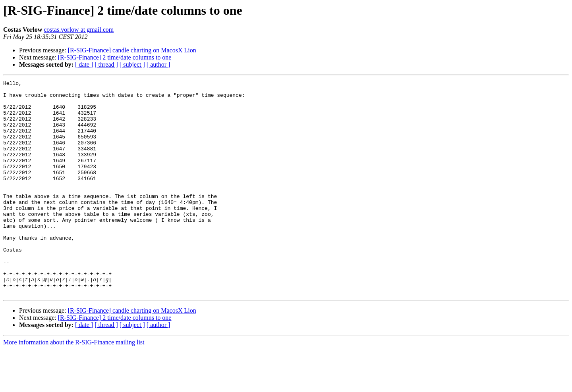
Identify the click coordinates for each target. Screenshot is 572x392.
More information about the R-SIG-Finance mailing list (74, 385)
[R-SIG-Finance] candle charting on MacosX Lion (132, 50)
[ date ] (84, 64)
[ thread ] (106, 64)
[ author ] (158, 64)
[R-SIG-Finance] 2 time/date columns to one (115, 57)
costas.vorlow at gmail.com (79, 30)
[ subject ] (132, 64)
